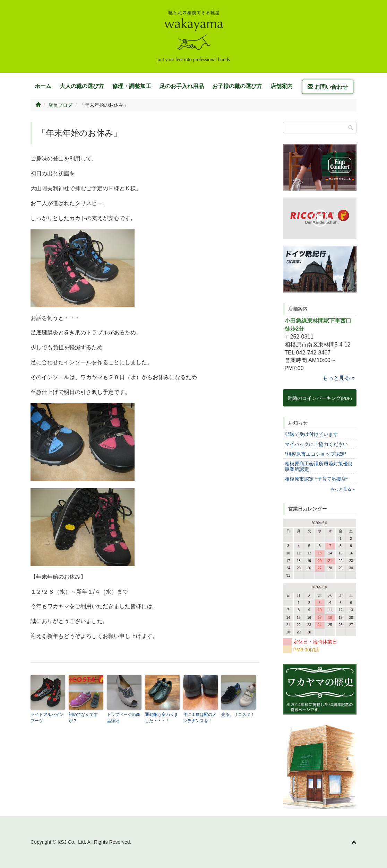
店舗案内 (282, 86)
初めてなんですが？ (83, 718)
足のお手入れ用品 (182, 86)
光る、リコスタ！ (238, 714)
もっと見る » (339, 378)
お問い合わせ (328, 87)
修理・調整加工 (132, 86)
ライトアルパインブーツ (47, 718)
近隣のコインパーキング (320, 398)
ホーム (43, 86)
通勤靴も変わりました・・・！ (162, 718)
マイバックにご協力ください (316, 444)
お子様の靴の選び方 (237, 86)
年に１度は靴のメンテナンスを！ (200, 718)
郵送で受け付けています (311, 434)
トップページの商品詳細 (123, 718)
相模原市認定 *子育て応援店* (316, 479)
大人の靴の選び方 (82, 86)
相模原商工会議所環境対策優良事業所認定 (319, 466)
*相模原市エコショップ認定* (316, 454)
